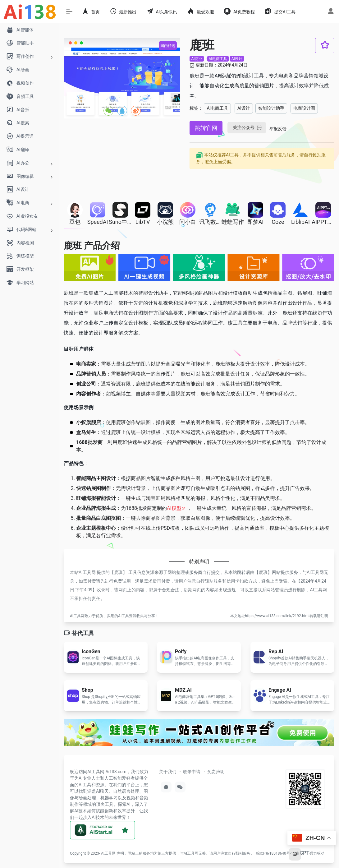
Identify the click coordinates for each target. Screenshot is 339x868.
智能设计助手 (271, 108)
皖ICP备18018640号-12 (275, 853)
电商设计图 (304, 108)
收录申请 (192, 772)
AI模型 (174, 508)
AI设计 (237, 59)
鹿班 (118, 572)
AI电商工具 (218, 59)
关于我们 (168, 772)
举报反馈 (278, 129)
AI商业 (197, 59)
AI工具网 (108, 853)
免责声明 (216, 772)
